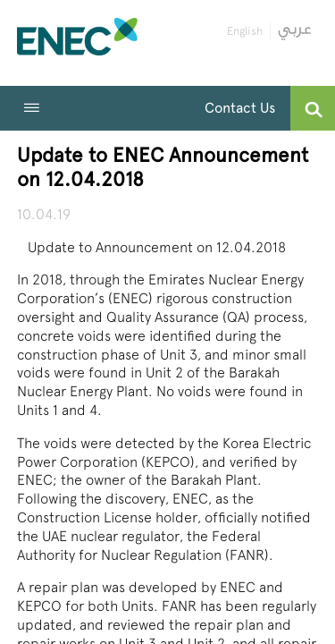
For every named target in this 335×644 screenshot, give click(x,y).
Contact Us (240, 108)
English (245, 31)
